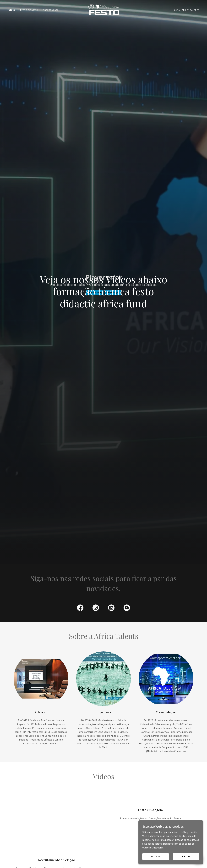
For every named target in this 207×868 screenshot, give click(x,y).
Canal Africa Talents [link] (187, 10)
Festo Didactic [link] (29, 10)
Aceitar (186, 856)
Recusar (156, 856)
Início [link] (11, 10)
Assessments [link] (51, 10)
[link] (103, 10)
